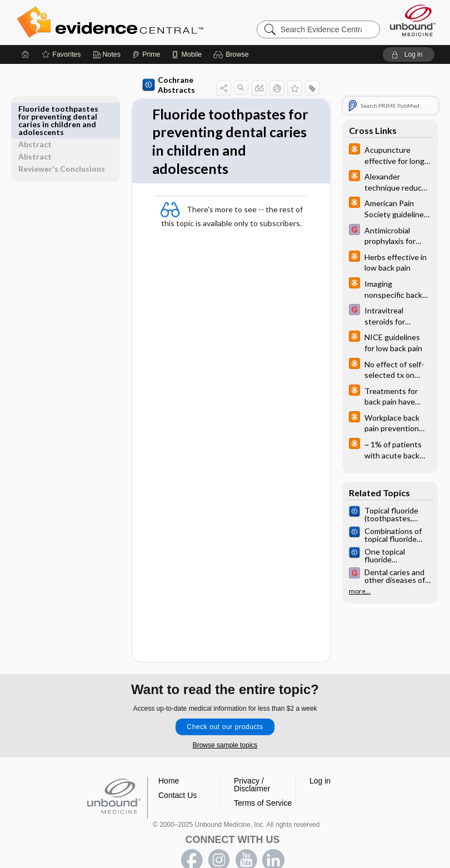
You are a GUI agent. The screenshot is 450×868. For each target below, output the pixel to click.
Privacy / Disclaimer (252, 762)
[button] (232, 54)
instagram (219, 838)
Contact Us (177, 773)
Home (169, 759)
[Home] (26, 54)
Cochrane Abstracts (162, 83)
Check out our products (225, 705)
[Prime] (146, 54)
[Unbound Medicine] (413, 20)
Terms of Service (263, 781)
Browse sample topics (225, 723)
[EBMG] (390, 235)
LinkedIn (273, 838)
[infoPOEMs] (390, 154)
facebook (192, 838)
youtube (246, 838)
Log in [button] (320, 759)
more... (360, 591)
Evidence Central (154, 22)
